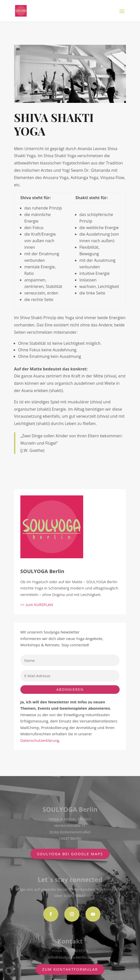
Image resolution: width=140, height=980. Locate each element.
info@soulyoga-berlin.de (70, 957)
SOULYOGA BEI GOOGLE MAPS (70, 854)
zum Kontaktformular (70, 969)
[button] (9, 971)
